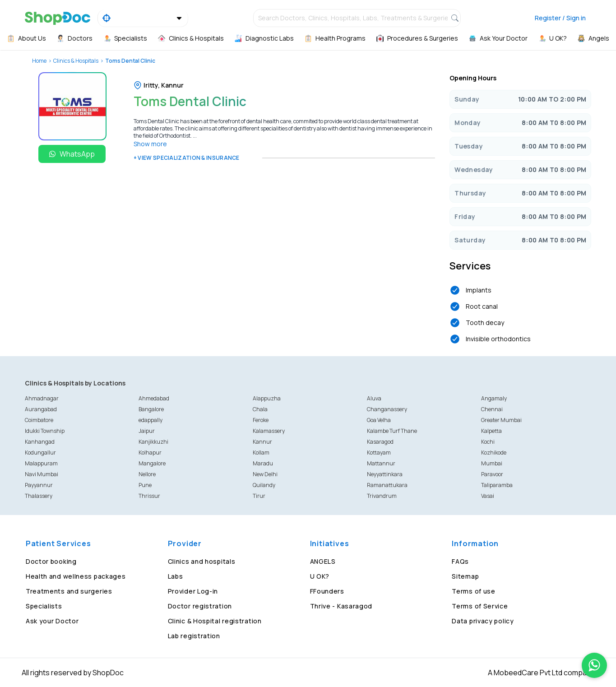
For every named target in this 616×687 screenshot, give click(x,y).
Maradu (263, 463)
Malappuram (41, 463)
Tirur (259, 496)
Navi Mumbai (42, 474)
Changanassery (387, 409)
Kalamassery (269, 431)
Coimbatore (39, 420)
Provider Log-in (193, 591)
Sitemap (465, 576)
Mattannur (381, 463)
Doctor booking (51, 561)
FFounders (327, 591)
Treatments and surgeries (69, 591)
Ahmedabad (154, 398)
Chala (260, 409)
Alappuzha (267, 398)
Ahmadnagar (42, 398)
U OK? (320, 576)
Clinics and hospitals (202, 561)
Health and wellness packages (76, 576)
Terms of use (473, 591)
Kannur (262, 442)
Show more (150, 144)
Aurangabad (41, 409)
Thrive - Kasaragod (341, 606)
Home (39, 61)
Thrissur (149, 496)
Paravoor (492, 474)
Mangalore (152, 463)
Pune (145, 485)
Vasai (488, 496)
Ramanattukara (387, 485)
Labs (176, 576)
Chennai (492, 409)
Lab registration (194, 636)
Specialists (44, 606)
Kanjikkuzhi (153, 442)
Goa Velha (379, 420)
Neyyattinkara (385, 474)
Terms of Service (480, 606)
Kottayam (379, 453)
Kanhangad (40, 442)
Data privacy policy (483, 621)
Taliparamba (497, 485)
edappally (151, 420)
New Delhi (265, 474)
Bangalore (151, 409)
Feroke (261, 420)
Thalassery (39, 496)
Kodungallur (40, 453)
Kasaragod (380, 442)
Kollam (261, 453)
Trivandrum (382, 496)
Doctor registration (200, 606)
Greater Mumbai (501, 420)
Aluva (374, 398)
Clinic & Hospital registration (215, 621)
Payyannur (39, 485)
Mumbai (492, 463)
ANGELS (323, 561)
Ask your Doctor (52, 621)
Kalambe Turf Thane (392, 431)
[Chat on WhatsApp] (594, 665)
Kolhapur (150, 453)
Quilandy (264, 485)
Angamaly (494, 398)
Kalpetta (491, 431)
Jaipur (147, 431)
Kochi (488, 442)
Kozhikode (494, 453)
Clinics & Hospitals (76, 61)
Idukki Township (45, 431)
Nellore (147, 474)
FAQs (460, 561)
